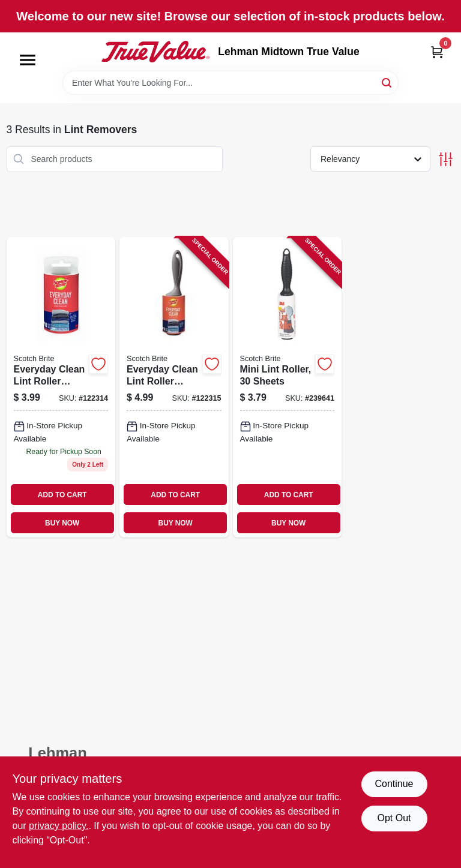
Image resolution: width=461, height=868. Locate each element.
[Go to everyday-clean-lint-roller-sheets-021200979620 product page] (174, 387)
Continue (394, 784)
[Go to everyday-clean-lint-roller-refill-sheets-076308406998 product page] (61, 387)
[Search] (387, 82)
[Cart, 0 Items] (437, 52)
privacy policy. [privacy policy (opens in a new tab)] (59, 826)
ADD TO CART (62, 495)
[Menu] (28, 60)
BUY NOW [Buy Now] (62, 523)
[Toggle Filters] (446, 159)
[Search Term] (230, 83)
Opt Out (394, 818)
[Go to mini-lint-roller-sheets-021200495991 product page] (288, 387)
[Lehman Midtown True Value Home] (155, 52)
